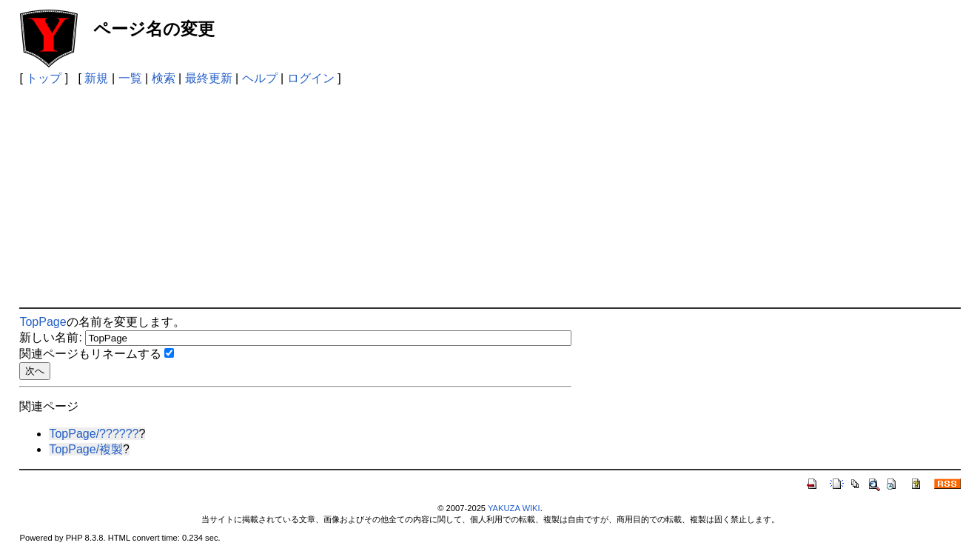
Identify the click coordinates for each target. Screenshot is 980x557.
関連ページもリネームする (90, 354)
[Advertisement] (490, 196)
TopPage (43, 322)
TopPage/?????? (94, 434)
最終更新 (209, 78)
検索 (164, 78)
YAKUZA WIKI (514, 508)
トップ (44, 78)
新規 (96, 78)
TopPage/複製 (86, 449)
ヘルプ (260, 78)
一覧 (130, 78)
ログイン (311, 78)
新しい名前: (50, 337)
